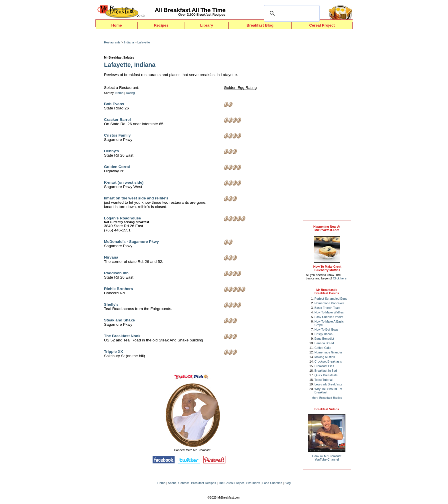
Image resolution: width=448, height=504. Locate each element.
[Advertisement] (327, 126)
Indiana (129, 42)
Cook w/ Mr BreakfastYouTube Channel (327, 458)
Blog (288, 483)
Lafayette (144, 42)
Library (206, 25)
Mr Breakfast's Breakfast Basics (327, 291)
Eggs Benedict (324, 339)
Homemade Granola (328, 352)
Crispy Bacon (324, 334)
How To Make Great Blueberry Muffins (327, 268)
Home (116, 25)
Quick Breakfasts (326, 375)
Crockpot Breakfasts (328, 361)
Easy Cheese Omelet (329, 317)
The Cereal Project (231, 483)
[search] (291, 13)
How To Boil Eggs (326, 329)
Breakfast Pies (324, 366)
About (172, 483)
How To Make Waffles (329, 312)
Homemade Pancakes (330, 303)
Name (119, 93)
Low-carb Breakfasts (328, 384)
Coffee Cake (323, 348)
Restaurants (112, 42)
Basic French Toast (327, 308)
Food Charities (272, 483)
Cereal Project (322, 25)
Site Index (253, 483)
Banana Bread (324, 343)
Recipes (161, 25)
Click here (340, 278)
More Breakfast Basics (327, 398)
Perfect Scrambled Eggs (331, 299)
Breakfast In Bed (326, 371)
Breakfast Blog (260, 25)
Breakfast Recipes (203, 483)
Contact (184, 483)
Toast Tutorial (324, 380)
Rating (130, 93)
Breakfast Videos (327, 409)
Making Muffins (325, 357)
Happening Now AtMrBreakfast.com (327, 228)
